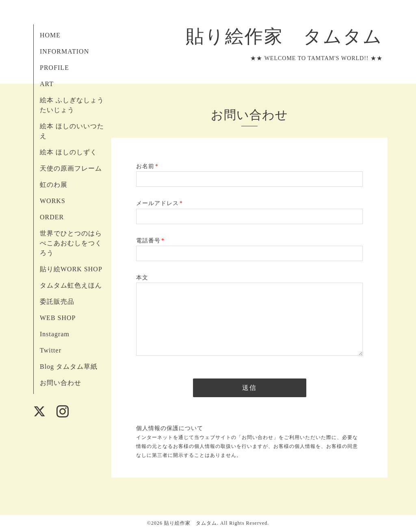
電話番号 (150, 241)
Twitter (51, 350)
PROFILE (54, 68)
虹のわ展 (54, 185)
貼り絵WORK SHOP (71, 269)
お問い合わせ (61, 383)
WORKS (53, 201)
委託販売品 (57, 302)
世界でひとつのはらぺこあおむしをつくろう (71, 243)
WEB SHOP (58, 318)
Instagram (55, 334)
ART (47, 84)
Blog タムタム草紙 (69, 367)
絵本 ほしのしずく (68, 152)
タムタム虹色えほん (71, 285)
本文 (142, 278)
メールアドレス (159, 203)
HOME (50, 35)
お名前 (147, 166)
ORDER (52, 217)
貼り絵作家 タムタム (274, 37)
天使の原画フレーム (71, 168)
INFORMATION (64, 51)
